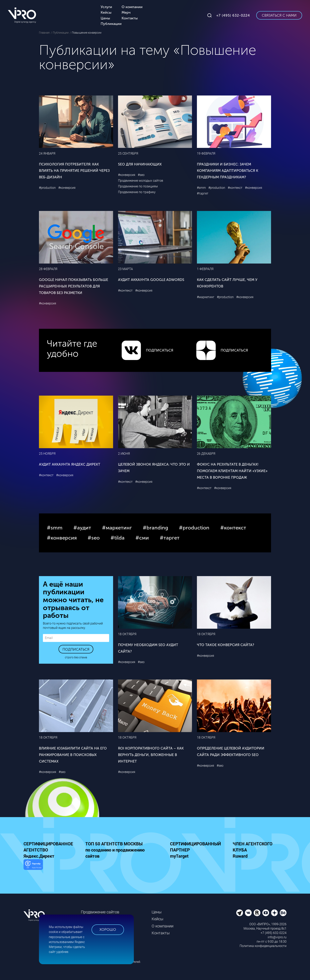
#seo (141, 175)
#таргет (203, 193)
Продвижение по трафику (137, 192)
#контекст (235, 188)
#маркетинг (206, 297)
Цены (157, 912)
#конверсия (67, 188)
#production (47, 188)
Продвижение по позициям (138, 186)
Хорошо (108, 930)
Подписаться (76, 649)
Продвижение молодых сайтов (141, 181)
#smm (201, 188)
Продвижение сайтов (100, 912)
